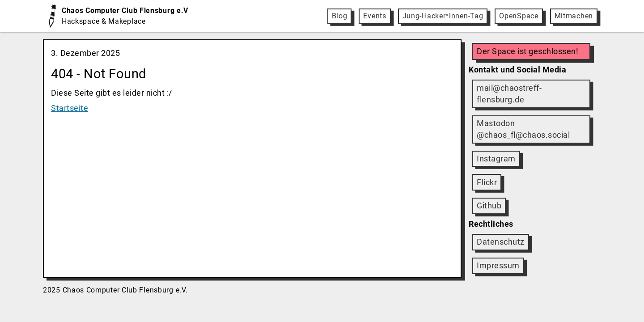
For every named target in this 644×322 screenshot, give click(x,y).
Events (375, 16)
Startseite (70, 108)
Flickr (487, 182)
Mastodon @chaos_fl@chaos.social (523, 129)
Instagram (496, 159)
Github (489, 206)
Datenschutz (501, 242)
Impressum (498, 266)
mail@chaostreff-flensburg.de (509, 94)
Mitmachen (574, 16)
